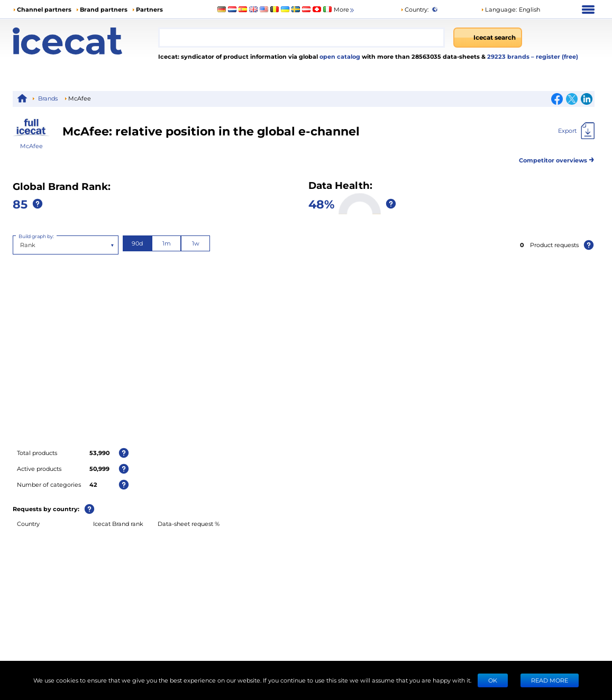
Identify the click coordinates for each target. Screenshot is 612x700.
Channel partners (44, 9)
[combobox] (302, 38)
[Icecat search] (488, 38)
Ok (493, 680)
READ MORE (550, 680)
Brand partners (104, 9)
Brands (48, 98)
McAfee (31, 146)
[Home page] (85, 41)
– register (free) (555, 56)
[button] (510, 10)
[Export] (576, 131)
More (345, 10)
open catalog (339, 56)
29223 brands (509, 56)
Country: (414, 9)
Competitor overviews (557, 158)
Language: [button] (499, 9)
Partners (149, 9)
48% (321, 204)
